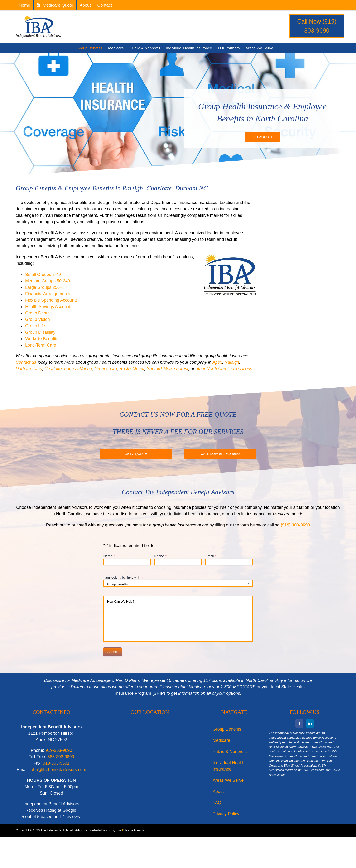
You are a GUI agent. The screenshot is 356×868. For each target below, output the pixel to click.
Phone (161, 556)
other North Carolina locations (224, 369)
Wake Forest (176, 369)
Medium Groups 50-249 (48, 281)
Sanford (154, 369)
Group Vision (38, 319)
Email (211, 556)
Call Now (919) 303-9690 (317, 26)
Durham (23, 369)
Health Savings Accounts (49, 307)
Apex (217, 362)
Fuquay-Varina (78, 369)
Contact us (26, 362)
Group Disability (40, 332)
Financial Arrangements (48, 294)
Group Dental (38, 313)
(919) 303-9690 (295, 525)
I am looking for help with (123, 578)
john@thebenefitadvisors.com (58, 770)
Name (109, 556)
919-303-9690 (59, 750)
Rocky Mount (132, 369)
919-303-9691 (56, 763)
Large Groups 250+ (44, 287)
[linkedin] (310, 723)
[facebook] (299, 723)
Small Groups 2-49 (43, 275)
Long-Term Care (41, 345)
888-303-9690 (61, 757)
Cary (38, 369)
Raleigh (232, 362)
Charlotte (53, 369)
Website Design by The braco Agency (117, 830)
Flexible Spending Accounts (51, 300)
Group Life (35, 326)
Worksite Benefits (42, 339)
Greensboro (106, 369)
